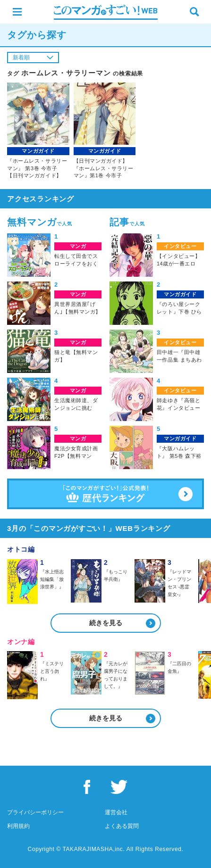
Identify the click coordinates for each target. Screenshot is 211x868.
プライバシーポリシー (35, 812)
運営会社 (116, 812)
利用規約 (18, 826)
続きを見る (106, 623)
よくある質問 (122, 826)
